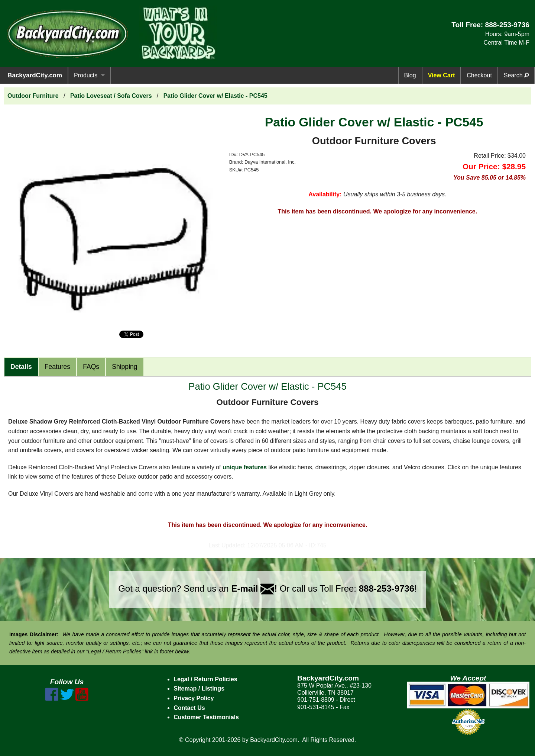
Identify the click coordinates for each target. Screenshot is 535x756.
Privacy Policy (194, 698)
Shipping (124, 367)
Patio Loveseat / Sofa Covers (111, 96)
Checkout (479, 75)
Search (516, 75)
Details (21, 367)
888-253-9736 (507, 25)
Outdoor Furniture (33, 96)
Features (57, 367)
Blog (410, 75)
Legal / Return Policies (205, 679)
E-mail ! (254, 588)
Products (86, 75)
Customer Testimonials (206, 717)
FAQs (91, 367)
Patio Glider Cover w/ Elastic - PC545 (215, 96)
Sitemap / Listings (199, 689)
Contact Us (189, 708)
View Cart (442, 75)
